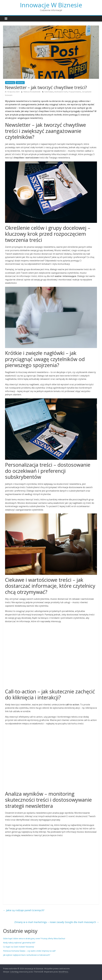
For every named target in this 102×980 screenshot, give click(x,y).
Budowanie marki (61, 92)
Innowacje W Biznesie (51, 5)
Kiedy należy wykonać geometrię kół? (19, 943)
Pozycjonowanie (75, 92)
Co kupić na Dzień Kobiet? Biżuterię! (19, 947)
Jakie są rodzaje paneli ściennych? (24, 910)
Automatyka (49, 92)
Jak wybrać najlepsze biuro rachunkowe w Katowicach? (27, 955)
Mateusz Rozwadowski (32, 92)
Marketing (10, 83)
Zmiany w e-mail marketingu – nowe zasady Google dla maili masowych (57, 922)
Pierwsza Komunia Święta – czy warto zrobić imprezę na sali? (29, 951)
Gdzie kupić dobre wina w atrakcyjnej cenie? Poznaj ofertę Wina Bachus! (34, 938)
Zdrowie (20, 83)
